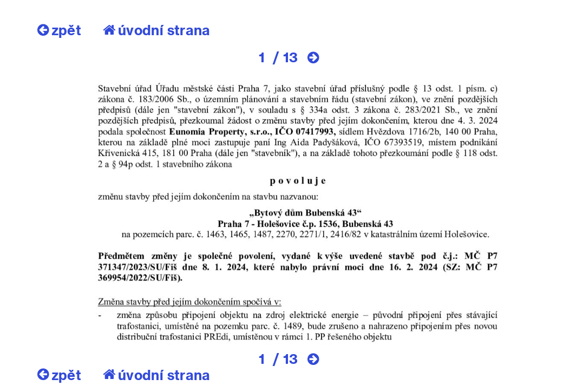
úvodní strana (157, 30)
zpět (59, 30)
